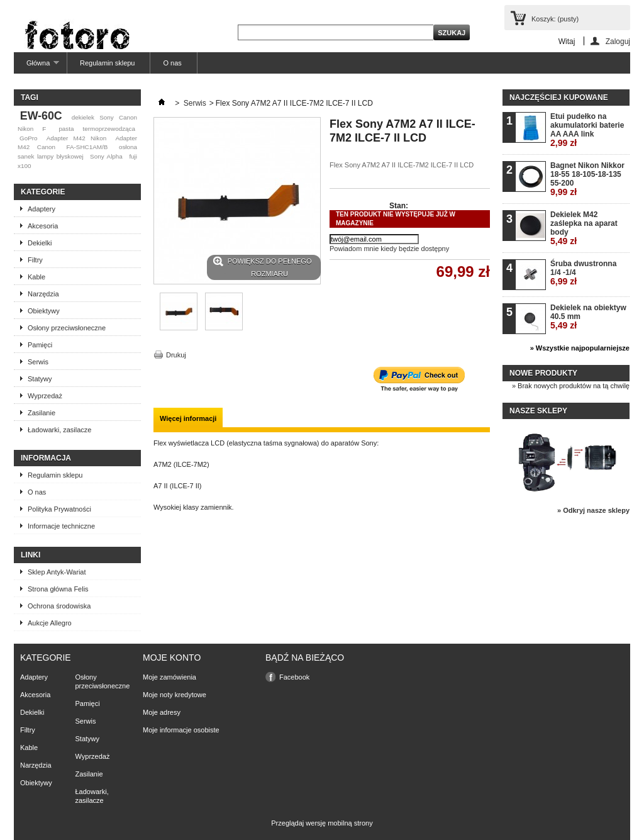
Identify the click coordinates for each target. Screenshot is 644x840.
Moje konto (172, 658)
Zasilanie (42, 413)
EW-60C (41, 116)
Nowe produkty (543, 373)
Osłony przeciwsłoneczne (67, 328)
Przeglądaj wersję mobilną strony (322, 823)
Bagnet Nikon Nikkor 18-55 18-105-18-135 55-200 (587, 179)
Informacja (46, 458)
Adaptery (42, 209)
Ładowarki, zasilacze (60, 430)
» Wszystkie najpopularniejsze (580, 348)
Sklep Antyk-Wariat (57, 572)
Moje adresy (162, 712)
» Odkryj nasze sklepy (593, 510)
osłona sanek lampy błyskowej (77, 152)
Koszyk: (555, 19)
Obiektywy (44, 311)
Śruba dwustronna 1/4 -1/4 (583, 273)
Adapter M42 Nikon (76, 138)
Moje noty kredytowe (175, 695)
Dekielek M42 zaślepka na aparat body (584, 228)
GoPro (29, 138)
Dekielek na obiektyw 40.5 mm (588, 317)
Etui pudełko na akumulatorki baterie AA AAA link (587, 130)
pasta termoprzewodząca (97, 129)
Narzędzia (43, 294)
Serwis (38, 362)
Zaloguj (618, 41)
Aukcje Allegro (50, 623)
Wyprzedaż (45, 396)
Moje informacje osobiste (181, 730)
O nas (172, 63)
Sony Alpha (106, 156)
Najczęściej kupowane (559, 98)
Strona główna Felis (58, 589)
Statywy (40, 379)
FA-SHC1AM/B (87, 147)
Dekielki (40, 243)
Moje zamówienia (169, 677)
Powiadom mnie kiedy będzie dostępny (389, 249)
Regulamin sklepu (107, 63)
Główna (36, 66)
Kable (36, 277)
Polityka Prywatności (59, 509)
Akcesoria (43, 226)
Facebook (294, 677)
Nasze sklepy (538, 411)
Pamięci (40, 345)
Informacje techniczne (61, 526)
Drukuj (176, 355)
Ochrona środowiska (59, 606)
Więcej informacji (188, 418)
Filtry (35, 260)
